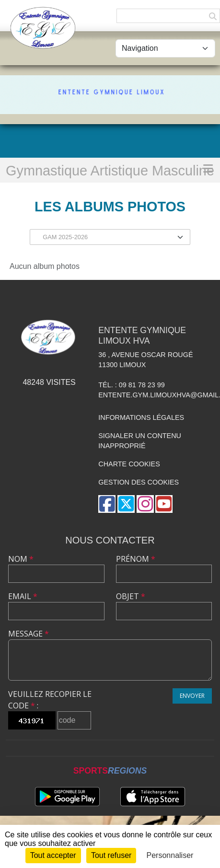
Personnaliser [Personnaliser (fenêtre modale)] (170, 855)
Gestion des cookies (139, 482)
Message (29, 634)
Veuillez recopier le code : (50, 700)
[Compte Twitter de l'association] (126, 504)
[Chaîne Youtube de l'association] (164, 504)
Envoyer (192, 696)
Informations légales (141, 417)
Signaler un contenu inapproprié (140, 441)
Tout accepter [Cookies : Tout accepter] (53, 855)
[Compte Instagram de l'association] (145, 504)
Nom (21, 559)
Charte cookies (129, 464)
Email (23, 596)
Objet (131, 596)
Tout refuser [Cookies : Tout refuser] (111, 855)
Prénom (136, 559)
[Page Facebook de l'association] (107, 504)
